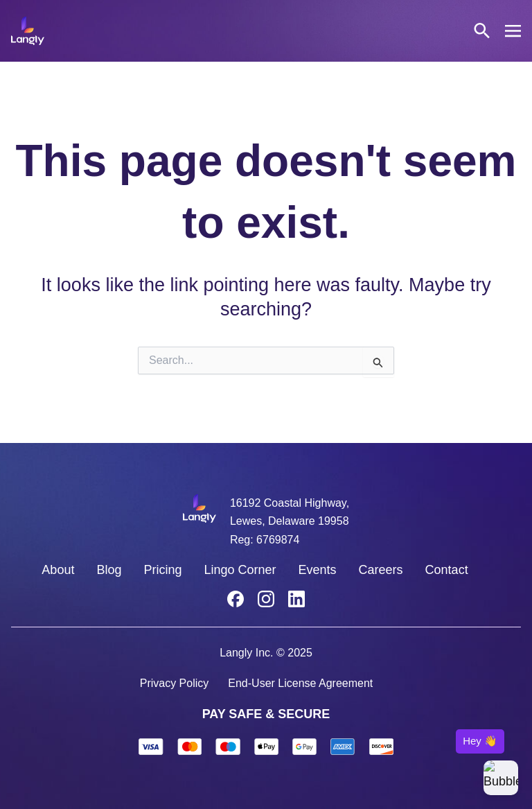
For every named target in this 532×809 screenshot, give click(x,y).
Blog (109, 570)
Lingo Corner (240, 570)
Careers (381, 570)
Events (318, 570)
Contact (447, 570)
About (58, 570)
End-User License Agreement (300, 683)
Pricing (162, 570)
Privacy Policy (175, 683)
